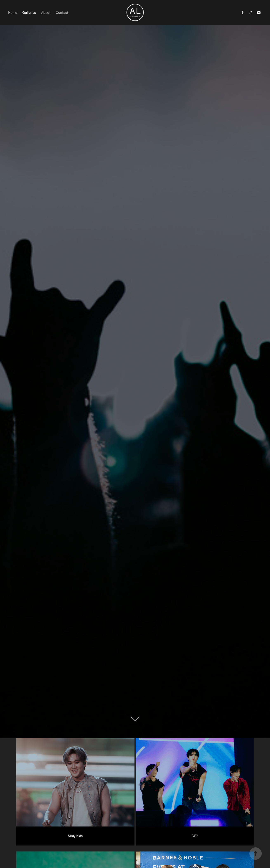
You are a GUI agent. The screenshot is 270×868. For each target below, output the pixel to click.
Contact (62, 12)
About (46, 12)
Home (13, 12)
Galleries (29, 12)
